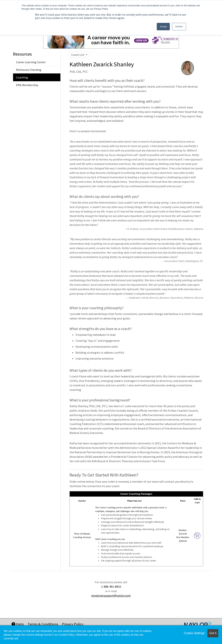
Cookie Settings (194, 633)
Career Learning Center (31, 62)
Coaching (22, 77)
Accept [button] (163, 27)
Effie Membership (27, 85)
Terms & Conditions (43, 624)
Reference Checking (29, 70)
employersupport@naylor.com (111, 595)
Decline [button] (179, 27)
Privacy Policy (73, 624)
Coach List (78, 55)
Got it (213, 633)
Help (18, 624)
